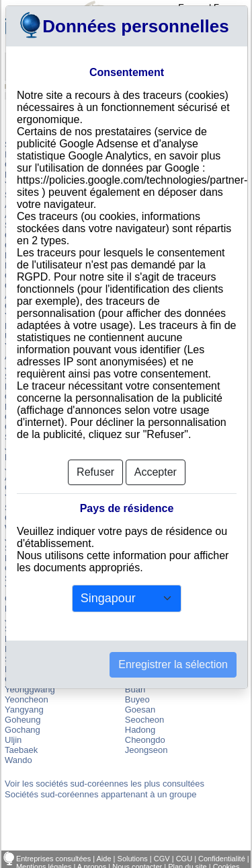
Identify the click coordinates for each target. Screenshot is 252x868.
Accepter (156, 472)
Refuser (95, 472)
